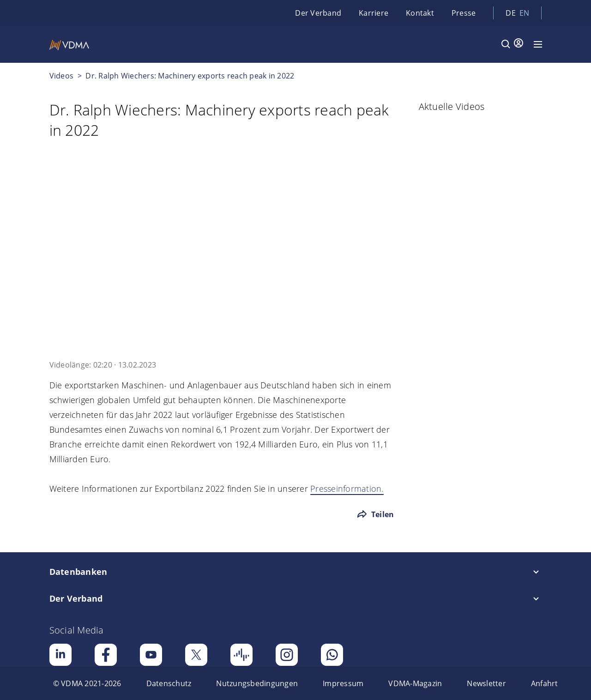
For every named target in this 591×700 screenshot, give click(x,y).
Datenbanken (78, 572)
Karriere (374, 13)
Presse (464, 13)
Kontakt (420, 13)
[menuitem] (87, 683)
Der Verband (318, 13)
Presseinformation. (347, 489)
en (525, 13)
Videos (62, 76)
